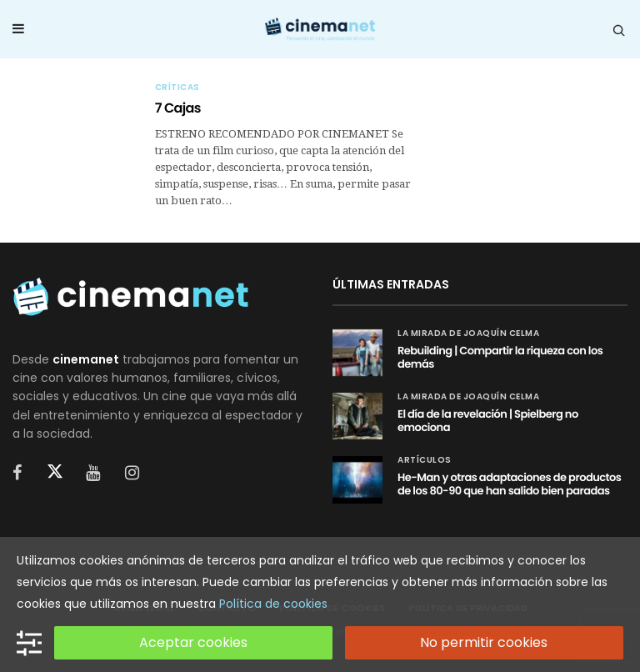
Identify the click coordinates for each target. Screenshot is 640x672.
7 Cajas (178, 108)
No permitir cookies (484, 642)
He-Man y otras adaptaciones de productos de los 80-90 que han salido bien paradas (509, 484)
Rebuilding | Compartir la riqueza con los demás (500, 357)
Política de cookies (273, 604)
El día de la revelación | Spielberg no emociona (488, 421)
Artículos (425, 460)
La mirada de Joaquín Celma (468, 333)
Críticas (177, 88)
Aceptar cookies (193, 642)
